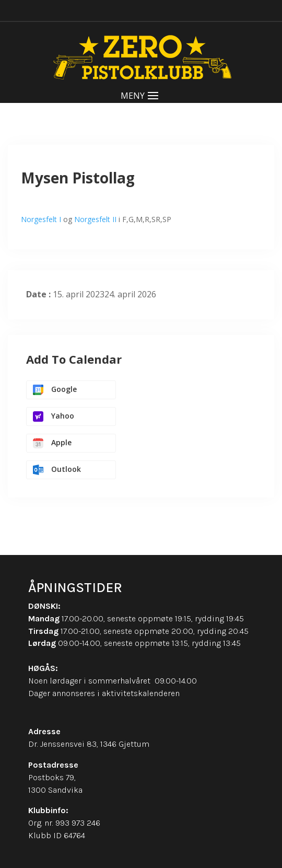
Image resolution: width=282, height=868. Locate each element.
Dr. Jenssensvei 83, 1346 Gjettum (89, 744)
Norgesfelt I (41, 219)
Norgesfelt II (95, 219)
